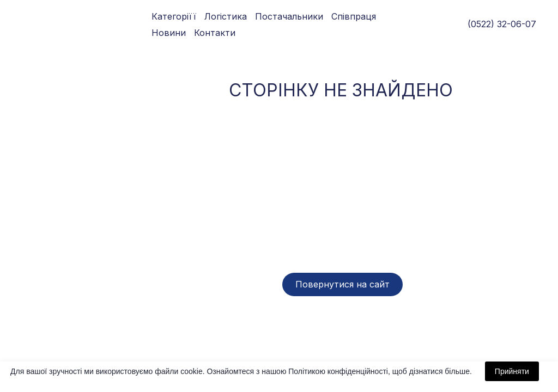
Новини (169, 33)
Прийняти (512, 371)
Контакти (215, 33)
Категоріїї (174, 16)
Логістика (226, 16)
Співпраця (354, 16)
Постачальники (289, 16)
